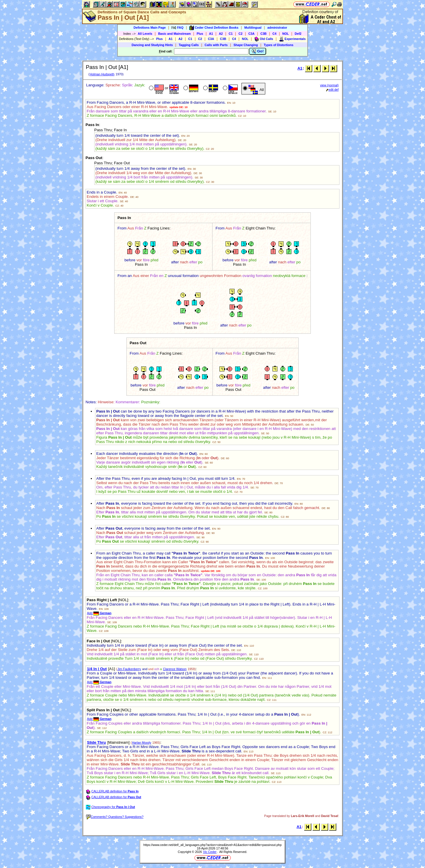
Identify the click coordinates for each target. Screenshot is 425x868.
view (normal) (329, 85)
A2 (221, 34)
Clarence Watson (175, 669)
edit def (332, 90)
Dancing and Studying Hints (152, 45)
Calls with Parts (216, 45)
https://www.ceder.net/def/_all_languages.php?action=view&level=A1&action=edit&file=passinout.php (213, 845)
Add (99, 613)
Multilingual (253, 28)
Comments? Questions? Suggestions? (115, 817)
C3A (251, 34)
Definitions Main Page (150, 28)
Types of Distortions (279, 45)
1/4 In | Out (97, 669)
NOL (286, 34)
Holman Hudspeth (102, 74)
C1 (231, 34)
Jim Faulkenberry (129, 669)
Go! (258, 51)
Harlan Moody (141, 743)
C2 (241, 34)
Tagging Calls (189, 45)
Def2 (298, 34)
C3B (263, 34)
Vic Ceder (210, 852)
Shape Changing (246, 45)
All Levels (145, 34)
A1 (211, 34)
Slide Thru (96, 742)
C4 (275, 34)
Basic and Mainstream (174, 34)
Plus (200, 34)
